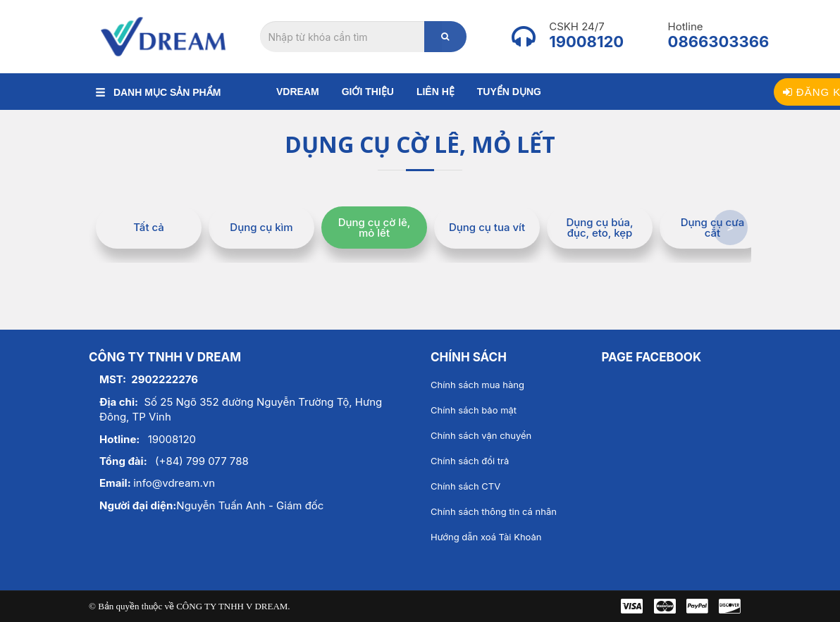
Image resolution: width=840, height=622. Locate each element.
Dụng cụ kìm (261, 227)
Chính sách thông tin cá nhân (494, 511)
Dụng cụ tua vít (487, 227)
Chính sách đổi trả (470, 461)
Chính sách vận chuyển (481, 435)
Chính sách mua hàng (477, 385)
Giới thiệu (368, 92)
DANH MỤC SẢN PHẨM (158, 92)
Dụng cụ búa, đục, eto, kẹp (599, 228)
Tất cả (149, 227)
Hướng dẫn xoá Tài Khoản (486, 537)
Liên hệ (436, 92)
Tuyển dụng (509, 92)
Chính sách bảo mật (474, 410)
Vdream (298, 92)
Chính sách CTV (465, 486)
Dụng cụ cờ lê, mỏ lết (375, 228)
